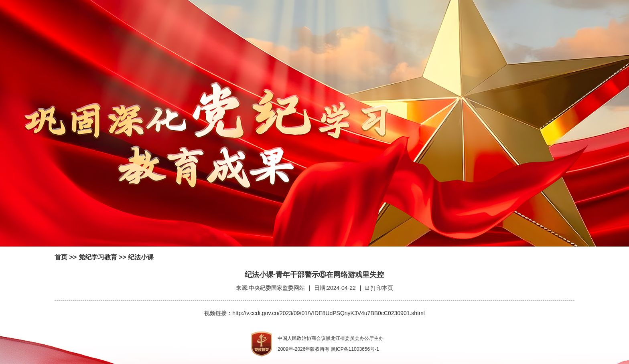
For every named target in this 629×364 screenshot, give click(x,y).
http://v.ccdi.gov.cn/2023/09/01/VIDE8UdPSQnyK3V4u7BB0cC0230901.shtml (329, 313)
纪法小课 (141, 257)
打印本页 (382, 288)
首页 (61, 257)
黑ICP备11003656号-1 (355, 349)
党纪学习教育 (98, 257)
